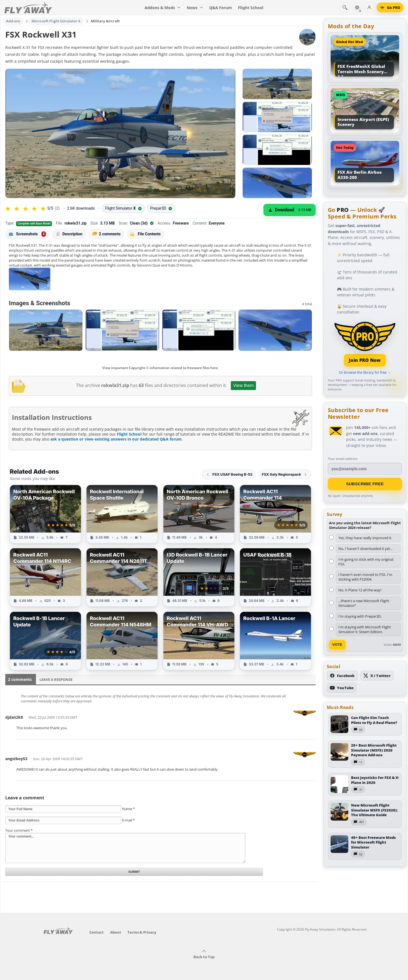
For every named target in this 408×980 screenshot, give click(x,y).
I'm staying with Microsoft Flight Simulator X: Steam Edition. (365, 629)
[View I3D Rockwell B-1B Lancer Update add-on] (199, 577)
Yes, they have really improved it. (365, 538)
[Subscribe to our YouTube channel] (342, 688)
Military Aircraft (105, 21)
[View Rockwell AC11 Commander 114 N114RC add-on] (45, 577)
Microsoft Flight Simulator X (56, 21)
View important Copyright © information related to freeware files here (160, 368)
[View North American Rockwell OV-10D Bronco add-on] (199, 514)
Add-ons (13, 21)
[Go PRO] (390, 7)
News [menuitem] (195, 8)
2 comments (106, 234)
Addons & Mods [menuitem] (163, 8)
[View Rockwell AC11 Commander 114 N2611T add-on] (122, 577)
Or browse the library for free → (365, 372)
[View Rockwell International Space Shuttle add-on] (122, 514)
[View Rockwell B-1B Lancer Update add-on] (45, 641)
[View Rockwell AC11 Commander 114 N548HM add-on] (122, 641)
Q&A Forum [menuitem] (221, 8)
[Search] (345, 7)
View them (243, 385)
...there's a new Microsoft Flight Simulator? (364, 603)
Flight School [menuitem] (251, 8)
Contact (96, 932)
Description (69, 234)
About (116, 932)
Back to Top (204, 954)
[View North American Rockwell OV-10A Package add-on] (45, 514)
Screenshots (27, 234)
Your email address (343, 459)
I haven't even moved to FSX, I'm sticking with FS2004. (365, 577)
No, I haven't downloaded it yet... (365, 549)
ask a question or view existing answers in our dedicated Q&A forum (116, 439)
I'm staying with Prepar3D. (360, 616)
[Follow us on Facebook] (342, 676)
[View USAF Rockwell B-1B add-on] (275, 577)
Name (129, 809)
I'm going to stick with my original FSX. (366, 562)
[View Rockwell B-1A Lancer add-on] (275, 641)
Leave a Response (56, 679)
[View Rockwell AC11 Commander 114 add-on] (275, 514)
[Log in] (369, 7)
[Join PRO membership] (365, 343)
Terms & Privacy (142, 932)
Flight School (129, 434)
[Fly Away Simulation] (28, 8)
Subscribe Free (365, 484)
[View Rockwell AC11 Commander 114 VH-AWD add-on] (199, 641)
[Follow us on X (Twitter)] (377, 676)
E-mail (129, 820)
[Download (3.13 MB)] (290, 210)
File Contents (146, 234)
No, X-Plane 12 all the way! (360, 590)
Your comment (19, 830)
